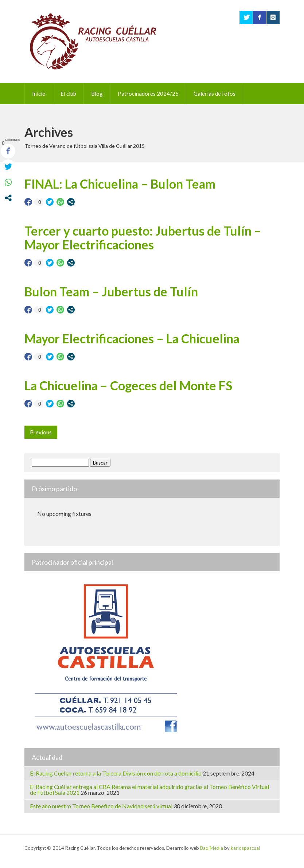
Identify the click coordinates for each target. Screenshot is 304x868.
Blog (97, 94)
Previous (41, 432)
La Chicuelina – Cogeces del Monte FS (128, 385)
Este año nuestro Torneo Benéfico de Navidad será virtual (101, 806)
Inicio (39, 94)
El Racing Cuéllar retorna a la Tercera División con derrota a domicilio (116, 773)
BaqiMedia (212, 848)
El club (68, 94)
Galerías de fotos (215, 94)
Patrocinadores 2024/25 (148, 94)
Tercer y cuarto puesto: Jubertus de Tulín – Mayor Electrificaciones (143, 238)
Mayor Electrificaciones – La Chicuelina (132, 338)
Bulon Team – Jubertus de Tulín (111, 291)
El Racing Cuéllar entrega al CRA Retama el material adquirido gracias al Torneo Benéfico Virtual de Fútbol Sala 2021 (149, 790)
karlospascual (245, 848)
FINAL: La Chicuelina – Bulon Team (120, 184)
